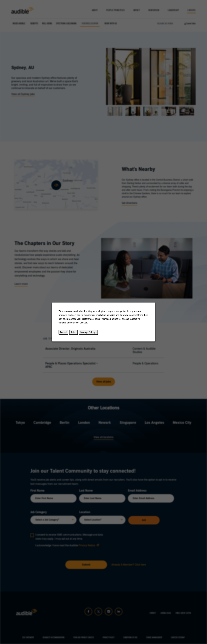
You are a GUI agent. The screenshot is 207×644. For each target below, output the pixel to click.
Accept (63, 332)
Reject (74, 332)
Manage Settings (88, 332)
